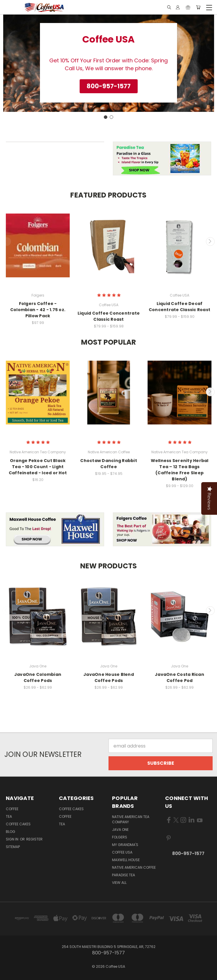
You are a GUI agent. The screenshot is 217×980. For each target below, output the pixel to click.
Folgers (120, 837)
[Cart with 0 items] (198, 7)
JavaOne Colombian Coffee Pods (38, 677)
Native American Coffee (134, 867)
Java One (120, 830)
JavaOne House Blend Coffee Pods (109, 677)
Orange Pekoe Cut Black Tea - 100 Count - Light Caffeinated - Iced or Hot (38, 467)
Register (34, 839)
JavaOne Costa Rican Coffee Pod (180, 677)
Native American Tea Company (131, 819)
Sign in (13, 839)
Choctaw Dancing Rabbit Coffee (109, 464)
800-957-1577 (188, 853)
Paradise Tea (124, 875)
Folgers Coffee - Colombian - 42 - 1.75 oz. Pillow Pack (38, 310)
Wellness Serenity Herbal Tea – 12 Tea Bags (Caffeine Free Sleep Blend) (180, 470)
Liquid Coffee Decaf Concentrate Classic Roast (180, 307)
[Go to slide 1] (106, 117)
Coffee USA (122, 852)
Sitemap (13, 847)
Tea (9, 816)
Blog (10, 832)
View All (119, 883)
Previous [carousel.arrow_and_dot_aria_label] (7, 242)
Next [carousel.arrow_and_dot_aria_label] (210, 242)
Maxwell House (126, 860)
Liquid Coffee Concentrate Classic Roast (109, 316)
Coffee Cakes (18, 824)
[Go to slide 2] (111, 117)
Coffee (12, 809)
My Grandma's (125, 845)
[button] (109, 86)
